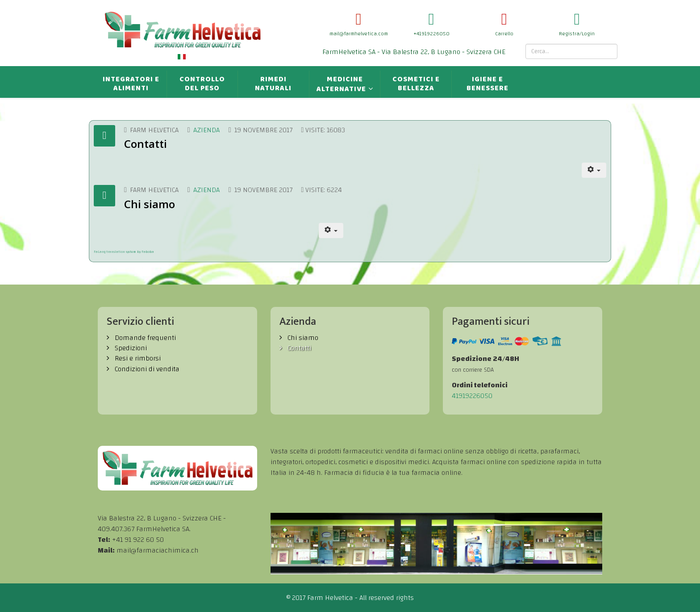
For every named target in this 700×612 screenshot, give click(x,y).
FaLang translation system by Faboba (124, 252)
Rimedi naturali (273, 84)
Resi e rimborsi (137, 358)
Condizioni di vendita (146, 369)
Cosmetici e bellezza (416, 84)
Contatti (146, 144)
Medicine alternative (341, 85)
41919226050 (472, 396)
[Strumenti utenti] (594, 170)
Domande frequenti (144, 337)
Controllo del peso (202, 84)
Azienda (206, 130)
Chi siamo (150, 204)
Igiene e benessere (487, 84)
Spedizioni (130, 348)
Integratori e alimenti (131, 84)
